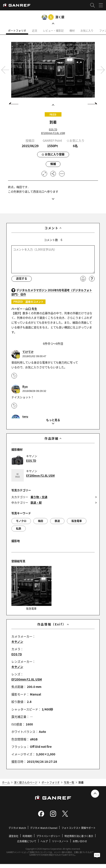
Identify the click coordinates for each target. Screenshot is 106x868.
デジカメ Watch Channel (44, 828)
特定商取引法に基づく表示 (79, 836)
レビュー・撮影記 (53, 30)
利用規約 (27, 836)
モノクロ (21, 521)
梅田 (41, 521)
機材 (72, 30)
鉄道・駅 (36, 503)
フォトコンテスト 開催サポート (79, 828)
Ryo (25, 387)
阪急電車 (77, 521)
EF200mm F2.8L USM (53, 133)
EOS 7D (53, 129)
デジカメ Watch (17, 828)
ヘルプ (44, 841)
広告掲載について (27, 841)
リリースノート (60, 841)
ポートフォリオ (17, 30)
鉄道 (57, 521)
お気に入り (87, 30)
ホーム (6, 782)
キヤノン (17, 642)
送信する (22, 279)
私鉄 (19, 528)
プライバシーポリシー (48, 836)
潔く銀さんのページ (26, 782)
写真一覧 (69, 782)
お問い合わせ (80, 841)
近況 (35, 30)
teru (25, 417)
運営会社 (14, 836)
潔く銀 (60, 17)
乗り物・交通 (39, 497)
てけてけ (28, 352)
